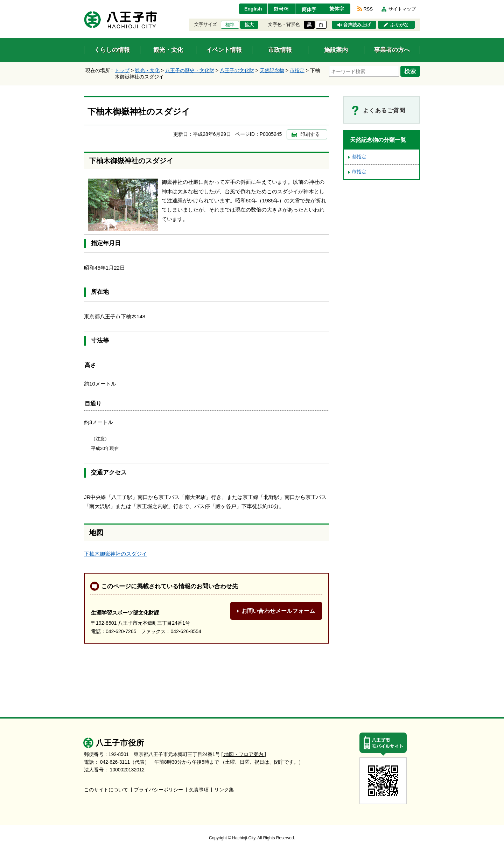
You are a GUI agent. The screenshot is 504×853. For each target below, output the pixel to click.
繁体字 (337, 9)
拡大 (249, 25)
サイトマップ (402, 9)
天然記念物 (272, 70)
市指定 (297, 70)
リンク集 (224, 790)
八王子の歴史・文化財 (190, 70)
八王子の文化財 (237, 70)
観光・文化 (147, 70)
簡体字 (309, 9)
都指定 (359, 157)
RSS (368, 9)
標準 (230, 25)
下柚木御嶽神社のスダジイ (115, 554)
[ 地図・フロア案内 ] (244, 754)
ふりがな (399, 25)
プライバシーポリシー (159, 790)
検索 (410, 71)
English (253, 9)
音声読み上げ (357, 25)
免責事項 (199, 790)
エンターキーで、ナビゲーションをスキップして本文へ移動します (84, 4)
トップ (122, 70)
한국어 (281, 9)
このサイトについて (106, 790)
